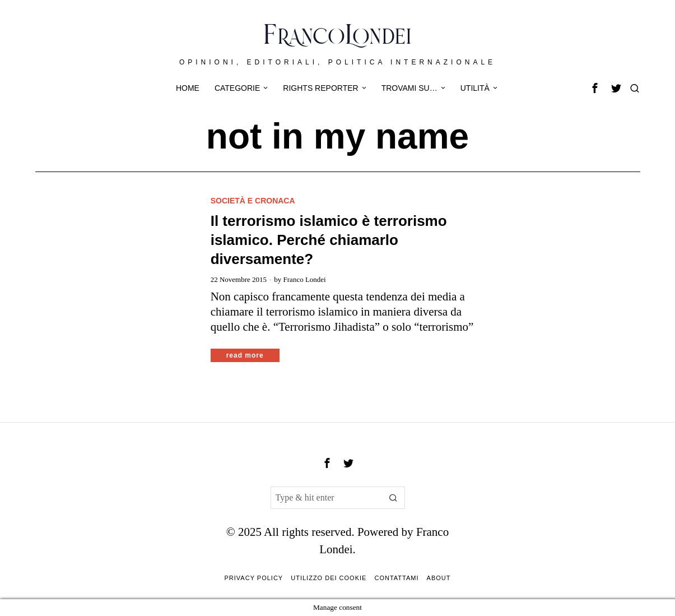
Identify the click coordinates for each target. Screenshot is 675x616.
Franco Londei (305, 279)
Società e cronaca (253, 201)
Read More (245, 355)
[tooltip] (595, 88)
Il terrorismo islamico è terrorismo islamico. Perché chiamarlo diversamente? (329, 240)
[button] (394, 498)
